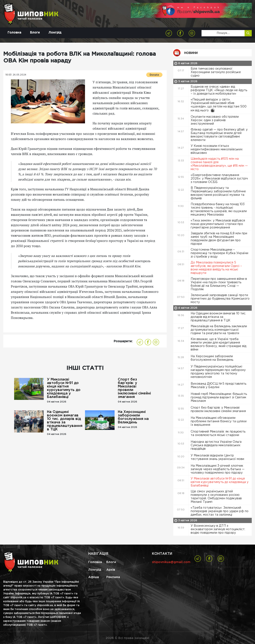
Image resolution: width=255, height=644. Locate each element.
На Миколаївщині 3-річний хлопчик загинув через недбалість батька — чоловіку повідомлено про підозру (218, 469)
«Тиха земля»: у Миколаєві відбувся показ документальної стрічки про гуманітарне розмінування (218, 224)
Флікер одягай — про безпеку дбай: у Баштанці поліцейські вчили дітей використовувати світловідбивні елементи (219, 135)
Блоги (35, 33)
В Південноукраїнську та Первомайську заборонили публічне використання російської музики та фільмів (218, 193)
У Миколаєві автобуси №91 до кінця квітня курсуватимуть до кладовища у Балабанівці (64, 388)
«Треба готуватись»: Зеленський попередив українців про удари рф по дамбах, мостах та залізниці (220, 511)
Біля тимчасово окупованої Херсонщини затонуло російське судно (216, 72)
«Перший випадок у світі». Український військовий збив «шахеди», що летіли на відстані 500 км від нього (219, 106)
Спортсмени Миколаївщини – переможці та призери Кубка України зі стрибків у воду (219, 253)
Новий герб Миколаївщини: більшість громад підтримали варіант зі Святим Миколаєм (219, 397)
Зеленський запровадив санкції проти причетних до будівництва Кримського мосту (220, 299)
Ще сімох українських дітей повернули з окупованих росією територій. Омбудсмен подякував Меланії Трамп (216, 497)
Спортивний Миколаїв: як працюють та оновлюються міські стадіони (218, 433)
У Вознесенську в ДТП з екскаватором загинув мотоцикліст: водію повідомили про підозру (218, 529)
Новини (191, 53)
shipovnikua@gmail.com (171, 562)
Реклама (113, 577)
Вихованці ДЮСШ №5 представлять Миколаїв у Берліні (218, 386)
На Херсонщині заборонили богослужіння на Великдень (133, 417)
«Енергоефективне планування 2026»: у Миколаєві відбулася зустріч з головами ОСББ (219, 179)
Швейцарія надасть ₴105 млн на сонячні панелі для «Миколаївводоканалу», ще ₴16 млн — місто (219, 164)
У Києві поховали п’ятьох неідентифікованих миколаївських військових (217, 149)
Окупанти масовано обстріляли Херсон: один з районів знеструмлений (215, 120)
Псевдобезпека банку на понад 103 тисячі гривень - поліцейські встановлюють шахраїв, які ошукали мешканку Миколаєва (219, 210)
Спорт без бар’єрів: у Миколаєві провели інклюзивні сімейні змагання (134, 388)
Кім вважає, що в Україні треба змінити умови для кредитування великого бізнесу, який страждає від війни (218, 344)
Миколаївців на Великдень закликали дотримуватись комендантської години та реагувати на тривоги (219, 330)
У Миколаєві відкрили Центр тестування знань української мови (218, 457)
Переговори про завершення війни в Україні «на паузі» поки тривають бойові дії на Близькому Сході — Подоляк (219, 284)
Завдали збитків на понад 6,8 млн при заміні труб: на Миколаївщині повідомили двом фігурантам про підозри (219, 239)
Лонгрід (55, 33)
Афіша (94, 577)
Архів (111, 570)
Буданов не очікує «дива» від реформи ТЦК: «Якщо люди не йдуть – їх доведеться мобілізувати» (219, 90)
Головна (14, 33)
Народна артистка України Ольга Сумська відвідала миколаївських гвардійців (216, 445)
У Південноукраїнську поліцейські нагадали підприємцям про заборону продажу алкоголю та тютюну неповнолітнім (218, 372)
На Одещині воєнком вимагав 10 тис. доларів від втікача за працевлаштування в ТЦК (64, 421)
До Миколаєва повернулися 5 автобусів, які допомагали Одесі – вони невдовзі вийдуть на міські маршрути (216, 268)
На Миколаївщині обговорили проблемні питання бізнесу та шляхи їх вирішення (219, 421)
